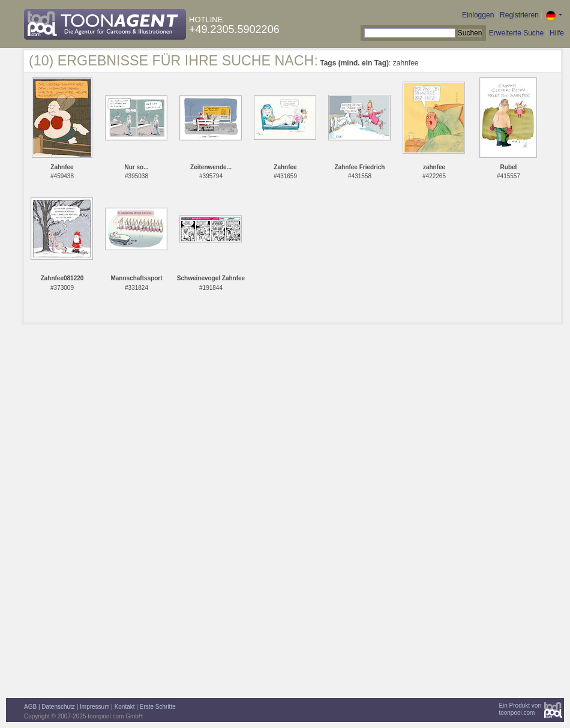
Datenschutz (58, 707)
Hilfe (557, 33)
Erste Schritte (158, 707)
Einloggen (478, 15)
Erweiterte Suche (516, 33)
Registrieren (519, 15)
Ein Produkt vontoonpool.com (520, 709)
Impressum (94, 707)
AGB (30, 707)
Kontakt (125, 707)
